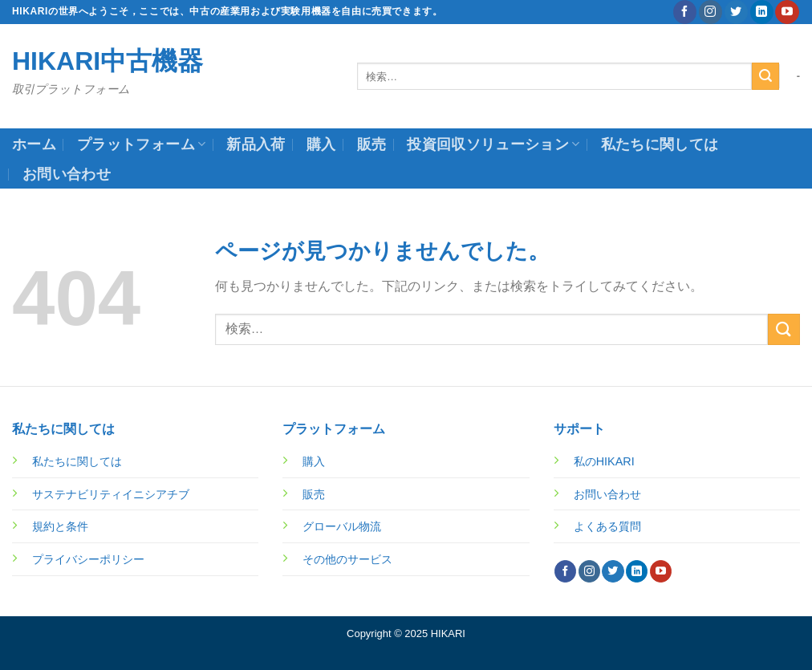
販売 (372, 144)
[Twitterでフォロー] (736, 12)
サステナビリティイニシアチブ (111, 494)
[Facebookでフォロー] (685, 12)
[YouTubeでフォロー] (787, 12)
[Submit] (765, 76)
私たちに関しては (660, 144)
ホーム (34, 144)
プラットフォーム (141, 144)
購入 (321, 144)
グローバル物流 (342, 526)
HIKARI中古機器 (108, 61)
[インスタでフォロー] (710, 12)
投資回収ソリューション (493, 144)
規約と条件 (60, 526)
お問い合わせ (67, 174)
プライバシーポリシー (88, 559)
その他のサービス (347, 559)
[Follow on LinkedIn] (762, 12)
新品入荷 (256, 144)
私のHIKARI (604, 461)
